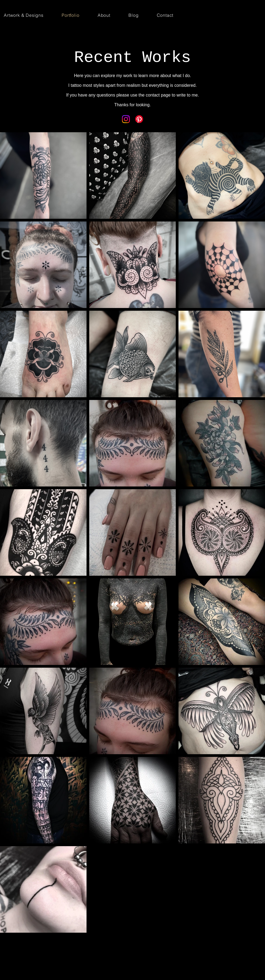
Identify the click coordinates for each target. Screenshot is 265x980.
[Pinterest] (139, 119)
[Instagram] (126, 119)
